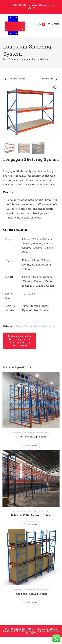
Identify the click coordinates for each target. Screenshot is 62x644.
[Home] (4, 59)
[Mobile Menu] (52, 24)
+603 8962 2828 (19, 5)
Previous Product (17, 79)
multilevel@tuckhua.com (42, 5)
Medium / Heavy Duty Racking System (35, 326)
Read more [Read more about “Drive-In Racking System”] (31, 445)
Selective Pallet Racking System (31, 515)
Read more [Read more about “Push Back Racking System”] (31, 603)
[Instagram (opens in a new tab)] (33, 8)
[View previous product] (5, 79)
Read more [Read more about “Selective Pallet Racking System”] (31, 524)
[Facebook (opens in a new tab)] (30, 8)
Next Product (47, 79)
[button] (55, 88)
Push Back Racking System (31, 594)
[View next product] (57, 79)
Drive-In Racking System (31, 437)
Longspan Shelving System (35, 59)
